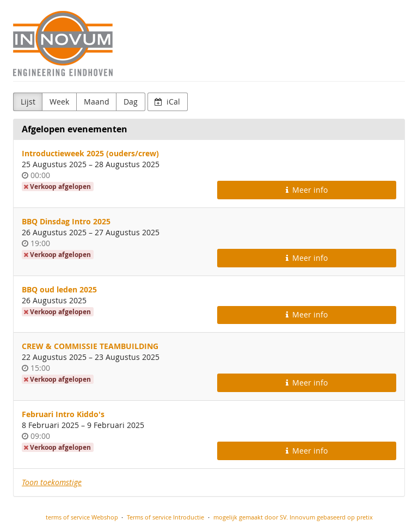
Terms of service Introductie (165, 517)
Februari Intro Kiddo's (63, 414)
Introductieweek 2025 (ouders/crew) (90, 153)
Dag (131, 102)
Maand (97, 102)
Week (59, 102)
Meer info (307, 190)
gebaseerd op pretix (345, 517)
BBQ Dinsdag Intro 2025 (66, 221)
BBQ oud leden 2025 (59, 289)
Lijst (28, 102)
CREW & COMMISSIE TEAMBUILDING (90, 346)
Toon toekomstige (52, 482)
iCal (167, 102)
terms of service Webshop (82, 517)
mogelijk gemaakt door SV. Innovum (264, 517)
